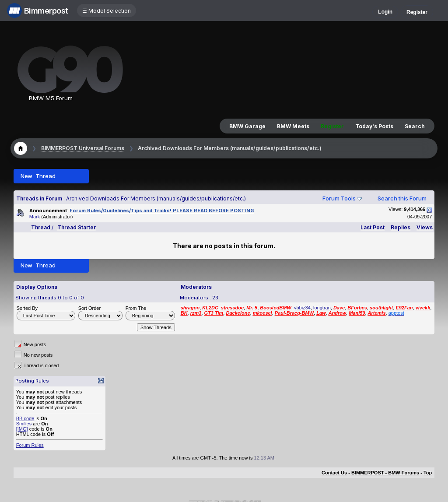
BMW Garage (247, 126)
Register (417, 12)
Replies (401, 227)
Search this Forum (402, 198)
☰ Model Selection (107, 11)
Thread (41, 227)
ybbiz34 (302, 308)
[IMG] (22, 429)
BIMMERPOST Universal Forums (83, 148)
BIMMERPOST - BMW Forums (385, 473)
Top (428, 473)
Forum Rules (30, 445)
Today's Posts (374, 126)
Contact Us (334, 473)
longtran (322, 308)
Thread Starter (77, 227)
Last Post (373, 227)
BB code (25, 418)
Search (415, 126)
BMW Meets (293, 126)
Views (425, 227)
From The (136, 308)
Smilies (24, 424)
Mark (35, 217)
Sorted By (27, 308)
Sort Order (89, 308)
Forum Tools (339, 198)
